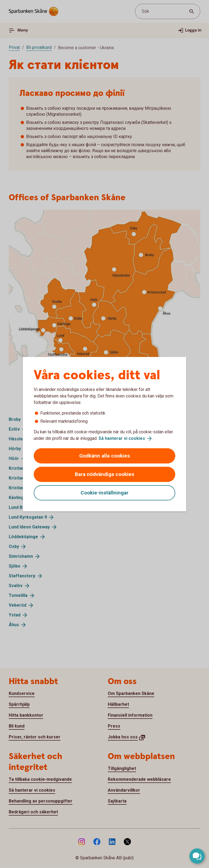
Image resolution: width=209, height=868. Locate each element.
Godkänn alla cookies (104, 456)
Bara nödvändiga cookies (104, 474)
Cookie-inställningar (104, 493)
